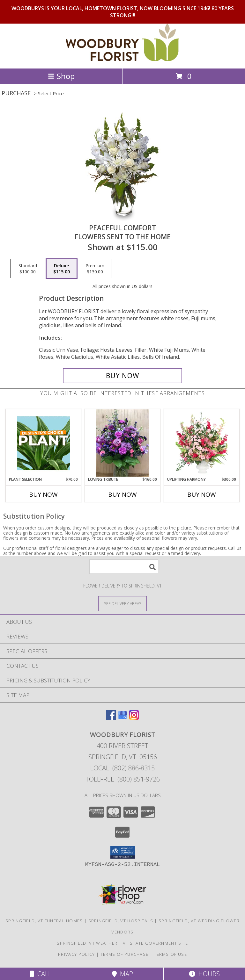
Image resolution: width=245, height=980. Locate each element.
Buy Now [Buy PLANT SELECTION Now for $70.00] (43, 494)
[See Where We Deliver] (122, 603)
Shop (61, 76)
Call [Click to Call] (41, 974)
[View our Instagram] (134, 718)
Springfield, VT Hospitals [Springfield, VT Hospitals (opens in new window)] (121, 921)
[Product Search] (124, 567)
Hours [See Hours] (204, 974)
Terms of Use (170, 954)
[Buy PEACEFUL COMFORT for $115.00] (122, 376)
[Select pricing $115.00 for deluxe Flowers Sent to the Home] (62, 269)
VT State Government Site (155, 943)
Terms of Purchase (124, 954)
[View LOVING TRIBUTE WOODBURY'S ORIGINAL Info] (123, 443)
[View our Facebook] (111, 718)
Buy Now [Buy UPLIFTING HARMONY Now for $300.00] (202, 494)
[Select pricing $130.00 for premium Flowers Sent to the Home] (95, 269)
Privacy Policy (76, 954)
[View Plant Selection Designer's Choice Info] (44, 443)
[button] (123, 852)
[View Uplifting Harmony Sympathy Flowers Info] (202, 443)
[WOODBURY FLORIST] (123, 59)
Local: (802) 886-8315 (122, 768)
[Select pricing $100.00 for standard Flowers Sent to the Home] (28, 269)
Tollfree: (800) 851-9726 (123, 779)
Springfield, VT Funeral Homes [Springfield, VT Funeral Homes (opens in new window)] (44, 921)
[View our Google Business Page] (122, 718)
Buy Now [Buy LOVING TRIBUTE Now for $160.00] (122, 494)
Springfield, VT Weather (87, 943)
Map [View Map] (122, 974)
